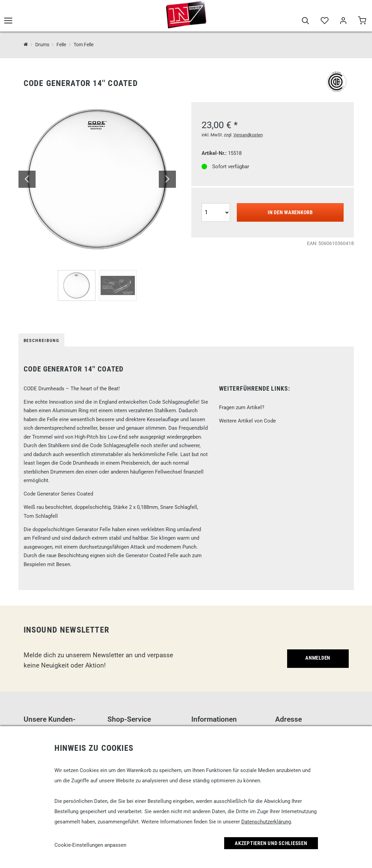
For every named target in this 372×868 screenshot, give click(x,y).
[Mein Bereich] (343, 21)
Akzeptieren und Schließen (271, 843)
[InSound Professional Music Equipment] (26, 44)
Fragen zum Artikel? (242, 407)
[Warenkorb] (362, 21)
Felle (61, 45)
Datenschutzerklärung (266, 822)
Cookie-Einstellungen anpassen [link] (90, 845)
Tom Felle (84, 45)
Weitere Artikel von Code (247, 421)
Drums (42, 45)
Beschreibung (42, 340)
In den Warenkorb (290, 212)
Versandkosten (248, 135)
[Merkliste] (324, 21)
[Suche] (305, 21)
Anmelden (318, 658)
